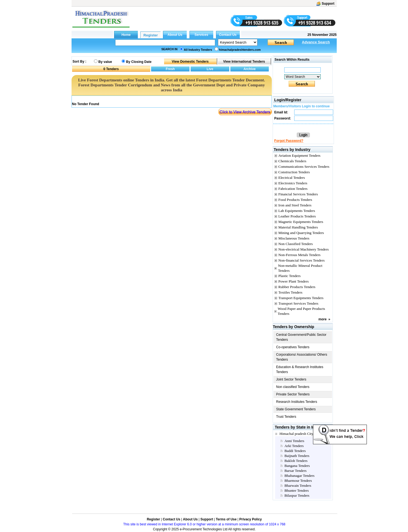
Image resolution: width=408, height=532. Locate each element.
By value (105, 62)
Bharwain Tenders (298, 486)
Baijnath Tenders (297, 456)
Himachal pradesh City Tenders (303, 434)
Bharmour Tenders (298, 481)
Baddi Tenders (295, 451)
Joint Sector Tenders (291, 379)
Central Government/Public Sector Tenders (301, 337)
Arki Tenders (294, 446)
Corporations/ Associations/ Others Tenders (302, 357)
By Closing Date (139, 62)
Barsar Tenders (296, 471)
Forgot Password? (289, 141)
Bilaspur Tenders (297, 495)
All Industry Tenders (198, 50)
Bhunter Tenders (297, 490)
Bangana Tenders (297, 466)
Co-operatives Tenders (293, 347)
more (323, 319)
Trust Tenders (286, 417)
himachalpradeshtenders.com (240, 50)
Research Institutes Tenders (297, 402)
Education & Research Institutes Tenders (300, 369)
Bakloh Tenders (296, 461)
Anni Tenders (294, 441)
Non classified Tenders (293, 387)
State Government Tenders (296, 409)
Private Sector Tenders (293, 394)
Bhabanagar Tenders (300, 476)
